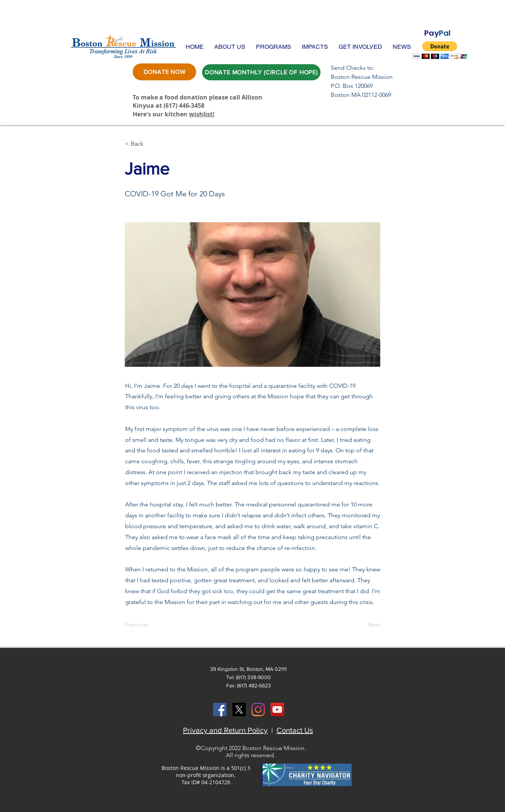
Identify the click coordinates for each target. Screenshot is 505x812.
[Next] (362, 625)
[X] (239, 710)
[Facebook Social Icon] (220, 710)
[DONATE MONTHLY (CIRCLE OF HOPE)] (261, 72)
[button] (230, 47)
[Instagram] (258, 710)
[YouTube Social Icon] (277, 710)
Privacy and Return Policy (225, 730)
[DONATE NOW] (164, 72)
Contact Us (295, 730)
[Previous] (150, 625)
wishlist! (202, 114)
